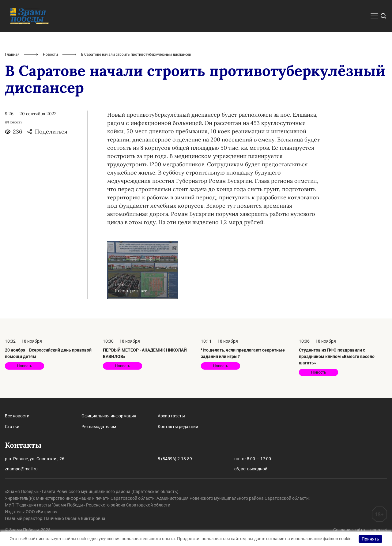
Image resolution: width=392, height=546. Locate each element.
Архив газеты (171, 416)
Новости (50, 55)
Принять (370, 539)
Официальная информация (109, 416)
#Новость (14, 122)
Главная (12, 55)
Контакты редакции (178, 427)
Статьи (12, 427)
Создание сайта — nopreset (360, 530)
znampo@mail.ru (21, 469)
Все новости (17, 416)
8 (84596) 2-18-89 (175, 459)
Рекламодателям (99, 427)
